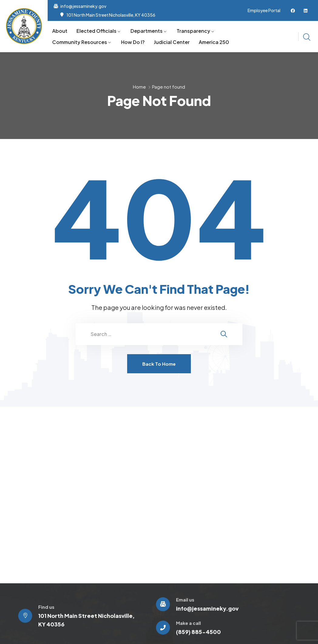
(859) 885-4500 (198, 632)
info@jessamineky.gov (83, 6)
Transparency (193, 31)
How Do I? (133, 42)
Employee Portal (264, 10)
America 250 (214, 42)
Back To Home (159, 364)
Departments (147, 31)
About (60, 31)
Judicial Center (172, 42)
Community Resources (80, 42)
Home (139, 87)
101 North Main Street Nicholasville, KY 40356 (111, 15)
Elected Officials (96, 31)
